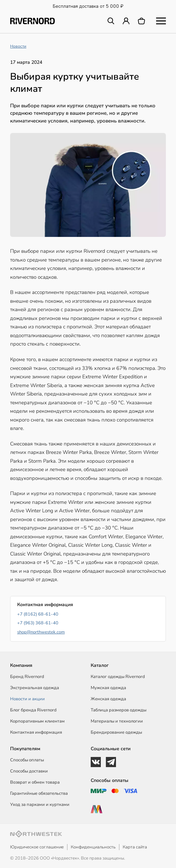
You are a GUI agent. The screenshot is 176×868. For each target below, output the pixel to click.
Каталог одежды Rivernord (118, 677)
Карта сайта (135, 847)
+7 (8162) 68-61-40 (38, 614)
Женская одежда (108, 699)
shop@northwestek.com (41, 632)
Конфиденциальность (93, 847)
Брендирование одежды (116, 732)
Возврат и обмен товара (35, 782)
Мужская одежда (108, 688)
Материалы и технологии (117, 721)
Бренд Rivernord (27, 677)
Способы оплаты (27, 760)
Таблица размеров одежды (119, 710)
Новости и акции (27, 699)
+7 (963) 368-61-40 (38, 623)
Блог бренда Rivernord (33, 710)
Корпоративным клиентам (37, 721)
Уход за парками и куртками (40, 805)
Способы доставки (29, 771)
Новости (18, 46)
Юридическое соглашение (37, 847)
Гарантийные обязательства (39, 793)
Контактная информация (36, 732)
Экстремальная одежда (35, 688)
